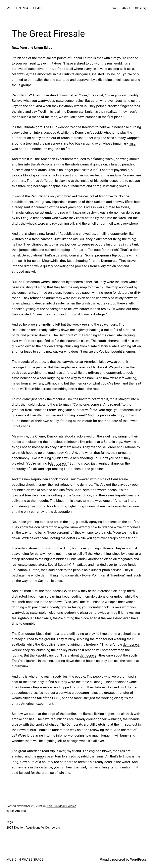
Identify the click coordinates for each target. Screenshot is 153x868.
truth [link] (132, 538)
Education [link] (19, 570)
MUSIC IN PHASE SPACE (25, 8)
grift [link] (39, 127)
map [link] (132, 143)
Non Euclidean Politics (61, 806)
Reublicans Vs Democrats (43, 828)
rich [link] (115, 250)
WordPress (138, 859)
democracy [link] (58, 463)
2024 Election (15, 828)
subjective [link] (36, 69)
